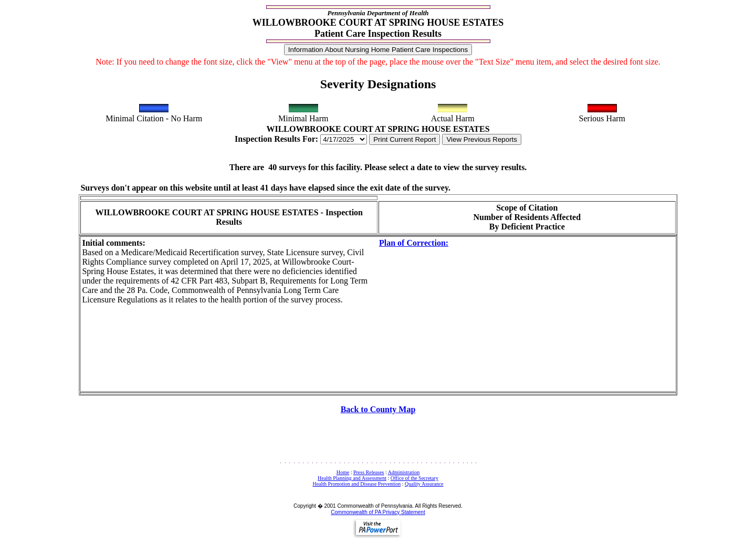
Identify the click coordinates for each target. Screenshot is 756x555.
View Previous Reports (482, 139)
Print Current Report (405, 139)
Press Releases (369, 472)
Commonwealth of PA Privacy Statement (378, 512)
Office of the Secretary (414, 478)
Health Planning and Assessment (352, 478)
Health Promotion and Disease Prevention (356, 484)
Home (343, 472)
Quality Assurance (424, 484)
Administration (404, 472)
